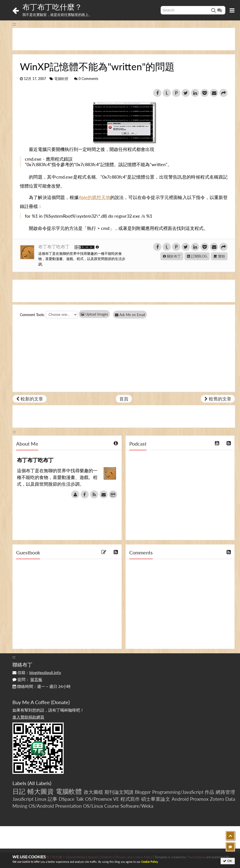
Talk (80, 799)
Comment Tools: (32, 315)
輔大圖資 (41, 791)
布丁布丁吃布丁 (55, 247)
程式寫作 (130, 799)
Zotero (217, 799)
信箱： (37, 672)
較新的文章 (30, 399)
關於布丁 (172, 256)
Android (180, 799)
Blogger (143, 792)
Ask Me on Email (132, 315)
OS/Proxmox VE (102, 799)
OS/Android (41, 806)
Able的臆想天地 (94, 197)
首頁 (124, 399)
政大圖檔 (94, 792)
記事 (53, 799)
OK (228, 861)
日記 (19, 791)
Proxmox (199, 799)
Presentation (69, 806)
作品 (210, 792)
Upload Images (94, 314)
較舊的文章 (218, 399)
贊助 (219, 256)
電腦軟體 (61, 79)
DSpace (67, 799)
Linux (41, 799)
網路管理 (225, 792)
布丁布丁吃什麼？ (52, 7)
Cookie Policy (150, 862)
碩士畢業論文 (156, 799)
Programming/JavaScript (178, 792)
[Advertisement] (124, 39)
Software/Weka (137, 806)
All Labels (39, 783)
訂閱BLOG (197, 256)
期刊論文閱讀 (119, 792)
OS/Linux (93, 806)
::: (14, 24)
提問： (27, 679)
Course (112, 806)
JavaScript (23, 799)
